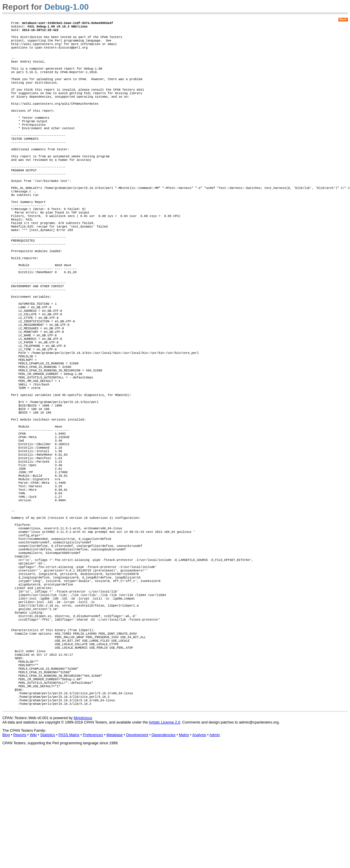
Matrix (184, 849)
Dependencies (164, 849)
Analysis (199, 849)
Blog (6, 849)
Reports (20, 849)
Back (343, 19)
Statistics (47, 849)
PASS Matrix (69, 849)
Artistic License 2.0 (164, 837)
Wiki (33, 849)
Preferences (93, 849)
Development (137, 849)
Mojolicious (83, 832)
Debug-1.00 (67, 7)
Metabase (115, 849)
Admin (214, 849)
